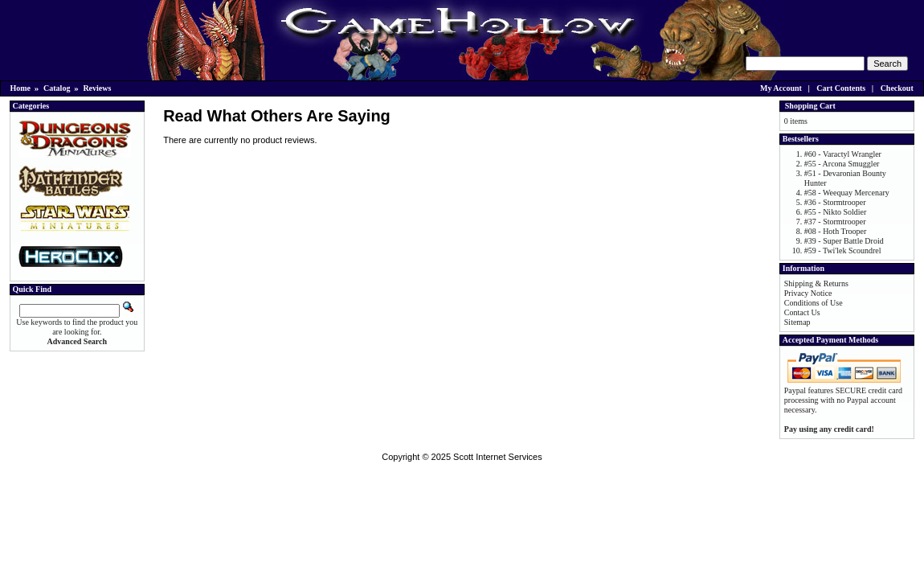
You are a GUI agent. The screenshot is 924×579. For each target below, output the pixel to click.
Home (21, 88)
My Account (781, 88)
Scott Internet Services (498, 457)
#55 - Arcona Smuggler (842, 164)
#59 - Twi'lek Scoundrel (843, 250)
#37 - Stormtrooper (835, 222)
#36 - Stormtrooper (835, 202)
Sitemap (797, 322)
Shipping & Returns (816, 283)
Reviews (97, 88)
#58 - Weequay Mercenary (847, 193)
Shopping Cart (810, 106)
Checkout (897, 88)
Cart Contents (841, 88)
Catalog (57, 88)
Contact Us (802, 312)
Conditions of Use (814, 303)
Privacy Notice (808, 293)
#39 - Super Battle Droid (844, 241)
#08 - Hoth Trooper (836, 231)
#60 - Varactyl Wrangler (843, 154)
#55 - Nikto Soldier (836, 212)
